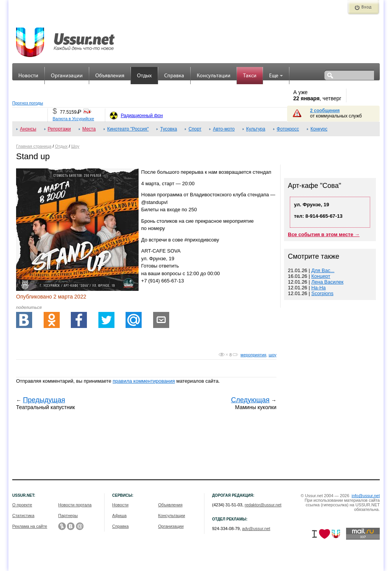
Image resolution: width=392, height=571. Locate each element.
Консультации (214, 76)
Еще (276, 76)
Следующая (250, 400)
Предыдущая (44, 400)
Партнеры (68, 516)
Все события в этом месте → (324, 234)
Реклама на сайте (30, 526)
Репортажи (60, 129)
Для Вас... (323, 270)
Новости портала (75, 505)
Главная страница (34, 146)
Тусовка (168, 129)
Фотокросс (288, 129)
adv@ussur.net (256, 529)
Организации (67, 76)
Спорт (195, 129)
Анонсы (28, 129)
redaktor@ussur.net (263, 505)
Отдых (144, 76)
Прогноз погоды (28, 103)
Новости (28, 76)
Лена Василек (327, 282)
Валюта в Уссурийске (73, 119)
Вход (366, 7)
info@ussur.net (366, 496)
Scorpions (322, 293)
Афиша (119, 516)
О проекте (22, 505)
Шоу (75, 146)
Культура (256, 129)
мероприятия (253, 355)
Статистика (23, 516)
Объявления (110, 76)
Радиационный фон (142, 116)
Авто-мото (224, 129)
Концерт (321, 276)
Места (89, 129)
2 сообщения (325, 111)
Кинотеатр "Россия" (128, 129)
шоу (273, 355)
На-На (318, 288)
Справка (174, 76)
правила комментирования (144, 381)
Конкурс (319, 129)
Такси (250, 76)
